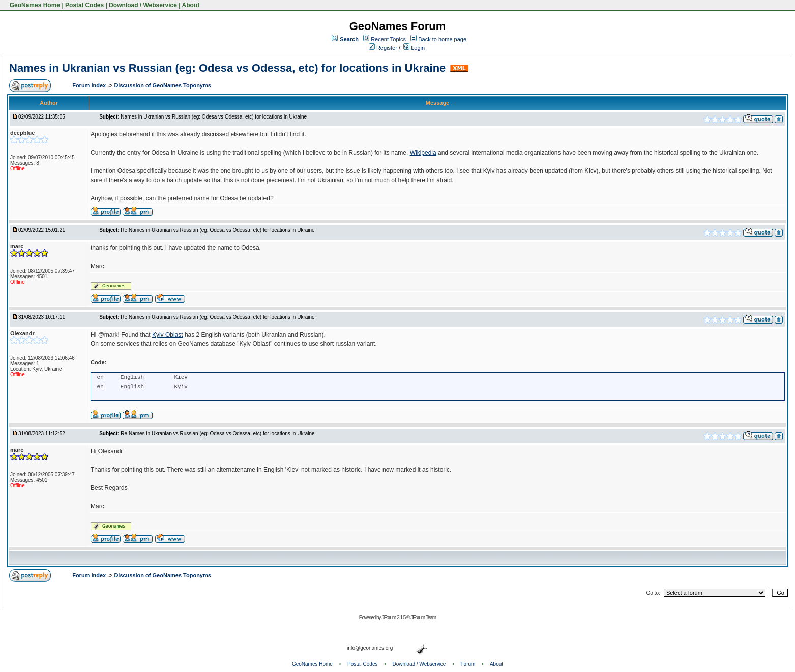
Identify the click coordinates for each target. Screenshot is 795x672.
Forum (468, 664)
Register (383, 48)
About (191, 5)
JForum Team (423, 617)
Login (414, 48)
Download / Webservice (143, 5)
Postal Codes (84, 5)
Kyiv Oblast (168, 335)
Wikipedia (423, 153)
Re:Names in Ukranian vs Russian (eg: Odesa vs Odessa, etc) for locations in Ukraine (217, 230)
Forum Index (90, 85)
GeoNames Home (34, 5)
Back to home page (442, 39)
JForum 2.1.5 (394, 617)
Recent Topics (388, 39)
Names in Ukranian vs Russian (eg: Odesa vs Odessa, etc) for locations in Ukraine (227, 68)
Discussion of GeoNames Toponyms (163, 85)
